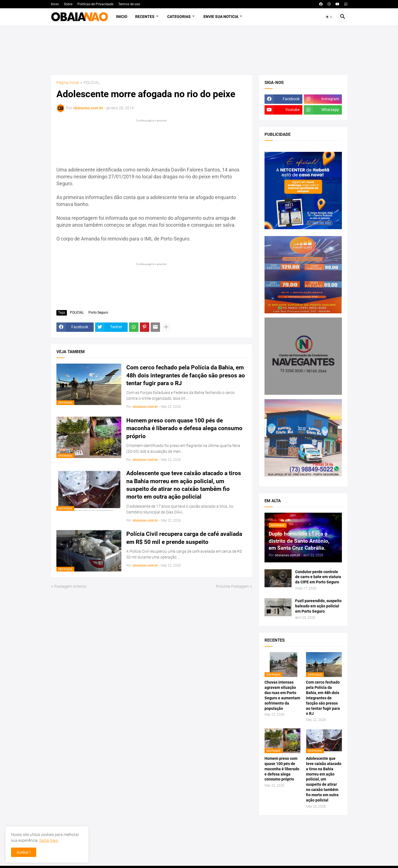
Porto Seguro (98, 313)
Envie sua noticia (221, 17)
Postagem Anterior (70, 586)
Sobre (68, 4)
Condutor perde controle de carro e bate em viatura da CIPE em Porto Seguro (318, 577)
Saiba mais (49, 840)
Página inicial (68, 83)
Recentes (145, 17)
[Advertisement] (199, 50)
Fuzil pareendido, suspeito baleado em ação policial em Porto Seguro (318, 606)
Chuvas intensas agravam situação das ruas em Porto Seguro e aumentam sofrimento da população (282, 695)
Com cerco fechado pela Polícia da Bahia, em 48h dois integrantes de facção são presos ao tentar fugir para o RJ (186, 375)
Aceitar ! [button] (24, 852)
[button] (329, 17)
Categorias (179, 17)
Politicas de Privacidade (95, 4)
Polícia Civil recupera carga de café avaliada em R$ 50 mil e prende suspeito (184, 538)
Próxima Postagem (232, 586)
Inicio (55, 4)
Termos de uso (129, 4)
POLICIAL (91, 83)
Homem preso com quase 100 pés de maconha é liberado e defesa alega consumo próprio (184, 428)
